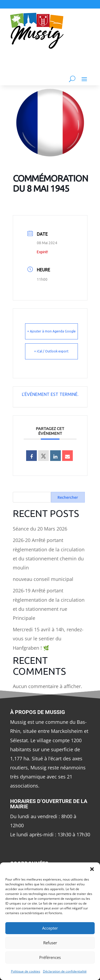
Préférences (50, 957)
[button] (92, 869)
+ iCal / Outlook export (51, 351)
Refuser (50, 943)
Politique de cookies (26, 971)
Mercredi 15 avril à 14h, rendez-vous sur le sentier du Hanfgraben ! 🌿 (48, 638)
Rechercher (68, 497)
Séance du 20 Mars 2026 (40, 529)
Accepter (50, 928)
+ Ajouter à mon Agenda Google (51, 331)
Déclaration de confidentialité (65, 971)
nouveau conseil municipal (43, 579)
